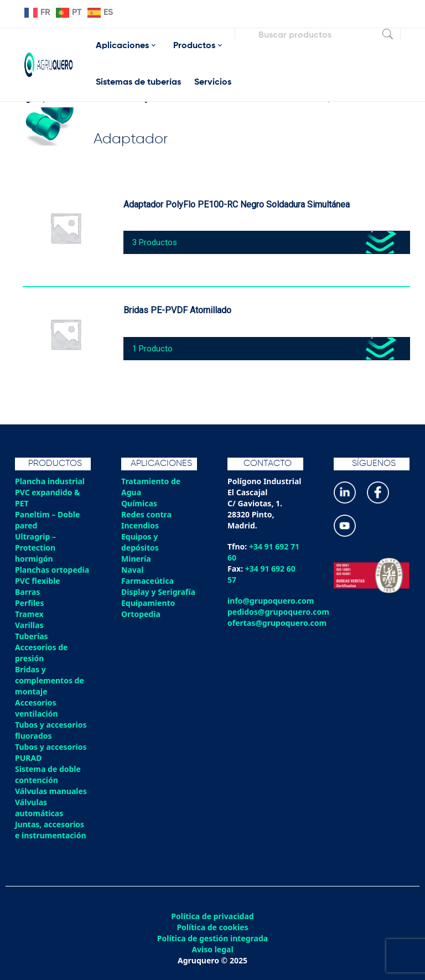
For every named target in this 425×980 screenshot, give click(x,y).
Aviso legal (212, 950)
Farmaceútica (147, 581)
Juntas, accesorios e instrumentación (51, 830)
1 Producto (152, 349)
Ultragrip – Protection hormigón (35, 548)
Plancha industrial (50, 481)
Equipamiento (148, 603)
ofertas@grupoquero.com (277, 623)
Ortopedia (141, 614)
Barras (27, 592)
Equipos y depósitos (140, 542)
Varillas (29, 625)
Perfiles (29, 603)
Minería (136, 559)
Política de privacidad (212, 916)
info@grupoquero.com (271, 601)
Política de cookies (212, 927)
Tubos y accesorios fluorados (51, 730)
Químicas (139, 503)
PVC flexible (38, 581)
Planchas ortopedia (52, 570)
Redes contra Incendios (146, 520)
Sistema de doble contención (48, 774)
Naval (132, 570)
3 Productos (155, 242)
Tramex (29, 614)
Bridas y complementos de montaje (50, 680)
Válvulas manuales (51, 791)
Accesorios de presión (41, 653)
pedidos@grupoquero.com (278, 612)
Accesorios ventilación (37, 708)
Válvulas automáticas (39, 808)
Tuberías (32, 636)
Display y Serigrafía (158, 592)
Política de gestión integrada (212, 938)
